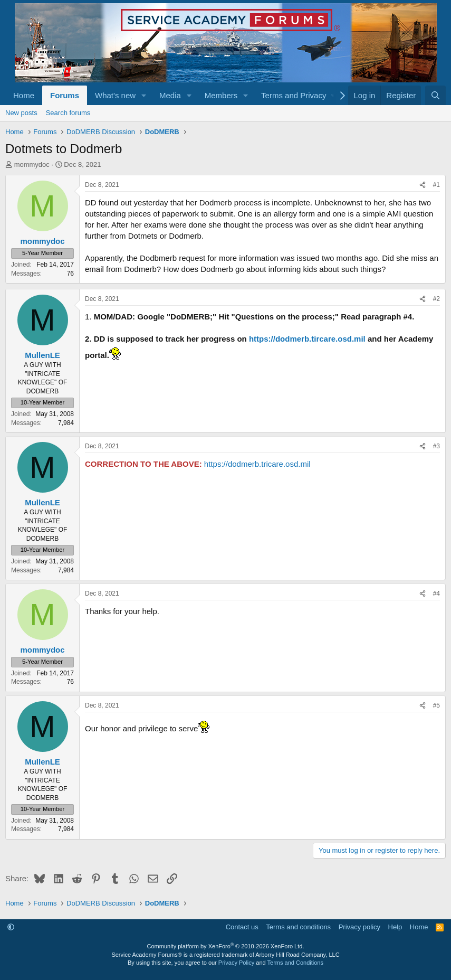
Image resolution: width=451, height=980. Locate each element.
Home (24, 95)
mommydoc (32, 164)
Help (395, 927)
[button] (144, 95)
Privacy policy (359, 927)
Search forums (68, 113)
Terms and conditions (298, 927)
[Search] (435, 95)
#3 (436, 446)
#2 (436, 299)
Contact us (242, 927)
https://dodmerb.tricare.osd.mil (257, 464)
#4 (436, 593)
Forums (65, 95)
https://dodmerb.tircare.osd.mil (307, 339)
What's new (115, 95)
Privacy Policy (236, 963)
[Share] (423, 185)
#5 (436, 705)
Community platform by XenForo (226, 946)
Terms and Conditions (295, 963)
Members (221, 95)
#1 (436, 185)
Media (170, 95)
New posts (21, 113)
